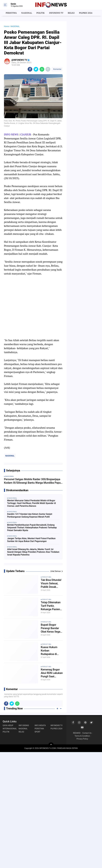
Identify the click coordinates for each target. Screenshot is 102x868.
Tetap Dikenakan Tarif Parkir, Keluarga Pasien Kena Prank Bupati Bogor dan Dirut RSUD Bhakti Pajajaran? (52, 606)
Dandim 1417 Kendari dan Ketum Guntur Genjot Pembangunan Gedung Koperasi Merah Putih (30, 515)
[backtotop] (51, 745)
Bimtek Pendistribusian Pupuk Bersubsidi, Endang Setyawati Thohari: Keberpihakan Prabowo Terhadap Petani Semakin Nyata (32, 528)
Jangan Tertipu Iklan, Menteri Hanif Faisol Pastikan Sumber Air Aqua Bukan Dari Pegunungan (31, 540)
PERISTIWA (11, 13)
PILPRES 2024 (86, 13)
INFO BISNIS (24, 725)
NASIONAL (27, 13)
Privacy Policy (82, 739)
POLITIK (40, 13)
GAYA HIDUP (8, 725)
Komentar (57, 69)
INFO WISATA (40, 725)
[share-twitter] (36, 69)
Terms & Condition (82, 736)
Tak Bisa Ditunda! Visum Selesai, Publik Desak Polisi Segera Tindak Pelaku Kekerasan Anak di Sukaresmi (51, 583)
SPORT (37, 732)
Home (7, 26)
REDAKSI (77, 733)
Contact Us (87, 733)
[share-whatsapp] (42, 69)
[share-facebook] (30, 69)
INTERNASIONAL (10, 729)
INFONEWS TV (56, 13)
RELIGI (71, 13)
